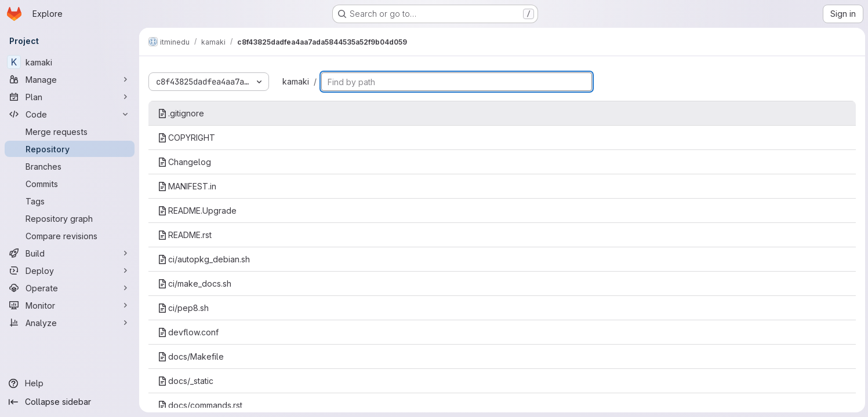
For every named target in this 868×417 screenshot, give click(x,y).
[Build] (70, 253)
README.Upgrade (197, 211)
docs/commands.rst (200, 405)
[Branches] (70, 166)
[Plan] (70, 97)
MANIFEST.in (187, 186)
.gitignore (181, 113)
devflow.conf (188, 332)
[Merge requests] (70, 131)
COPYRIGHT (186, 138)
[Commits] (70, 184)
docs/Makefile (191, 356)
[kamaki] (70, 62)
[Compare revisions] (70, 236)
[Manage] (70, 79)
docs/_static (186, 381)
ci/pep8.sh (183, 308)
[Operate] (70, 288)
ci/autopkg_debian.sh (204, 259)
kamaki (296, 81)
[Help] (70, 383)
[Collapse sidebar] (70, 402)
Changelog (184, 162)
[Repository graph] (70, 218)
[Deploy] (70, 270)
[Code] (70, 114)
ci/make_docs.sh (195, 284)
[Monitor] (70, 305)
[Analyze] (70, 323)
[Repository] (70, 149)
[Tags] (70, 201)
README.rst (185, 235)
